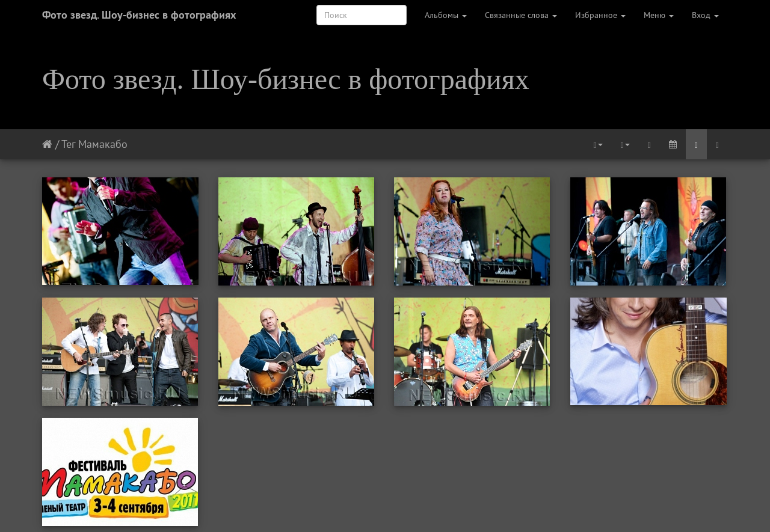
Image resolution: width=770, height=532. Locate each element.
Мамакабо (103, 144)
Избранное (600, 15)
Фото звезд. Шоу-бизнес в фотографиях (139, 15)
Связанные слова (521, 15)
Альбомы (446, 15)
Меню (659, 15)
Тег (68, 144)
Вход (705, 15)
